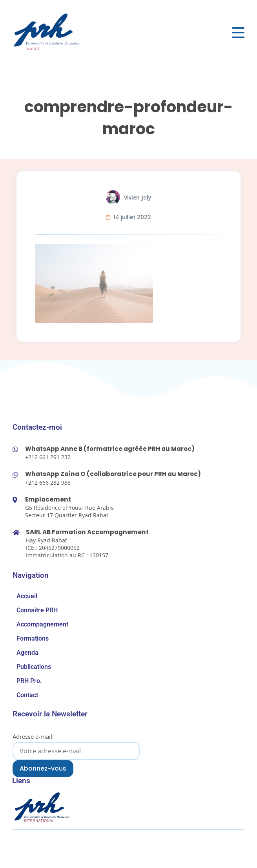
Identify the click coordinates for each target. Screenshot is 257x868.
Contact (27, 695)
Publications (34, 667)
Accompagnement (42, 624)
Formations (33, 638)
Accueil (27, 596)
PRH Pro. (29, 681)
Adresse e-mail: (76, 746)
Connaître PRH (37, 610)
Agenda (27, 653)
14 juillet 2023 (132, 217)
